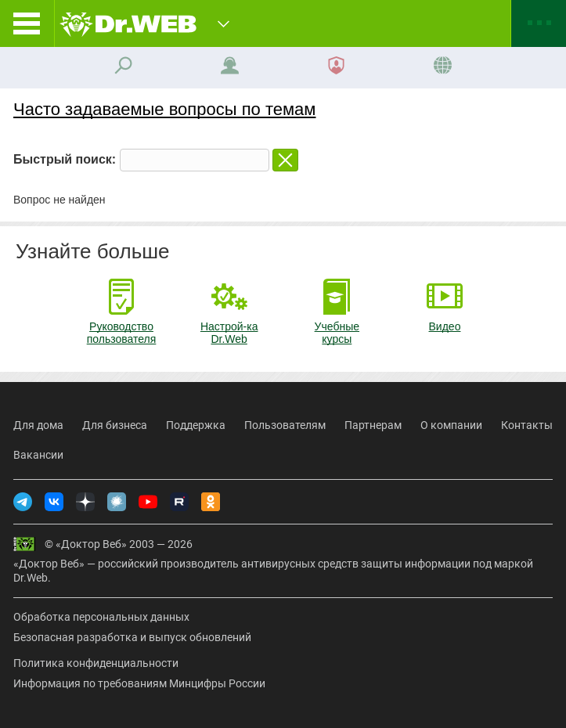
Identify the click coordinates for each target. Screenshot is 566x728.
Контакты (527, 425)
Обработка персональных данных (101, 617)
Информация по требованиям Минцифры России (139, 683)
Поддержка (196, 425)
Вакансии (38, 455)
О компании (451, 425)
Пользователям (285, 425)
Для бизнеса (115, 425)
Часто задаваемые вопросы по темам (164, 109)
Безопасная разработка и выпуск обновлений (132, 637)
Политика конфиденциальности (96, 663)
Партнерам (373, 425)
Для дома (38, 425)
